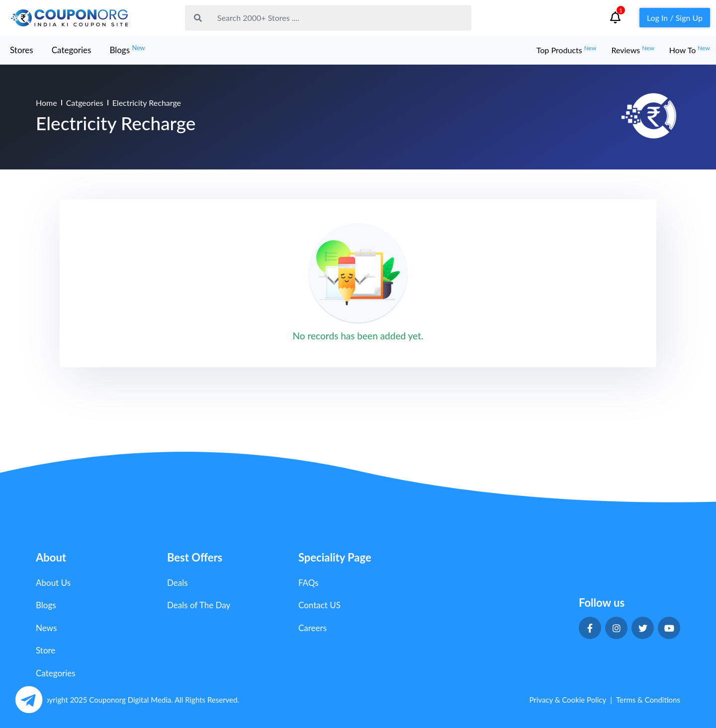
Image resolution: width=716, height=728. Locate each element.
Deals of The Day (199, 605)
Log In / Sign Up (675, 18)
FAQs (309, 583)
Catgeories (85, 103)
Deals (178, 583)
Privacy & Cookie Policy (568, 700)
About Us (53, 583)
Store (45, 650)
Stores (22, 50)
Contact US (319, 605)
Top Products (567, 50)
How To (690, 50)
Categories (72, 50)
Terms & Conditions (648, 700)
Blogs (127, 49)
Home (46, 103)
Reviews (632, 50)
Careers (313, 628)
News (46, 628)
